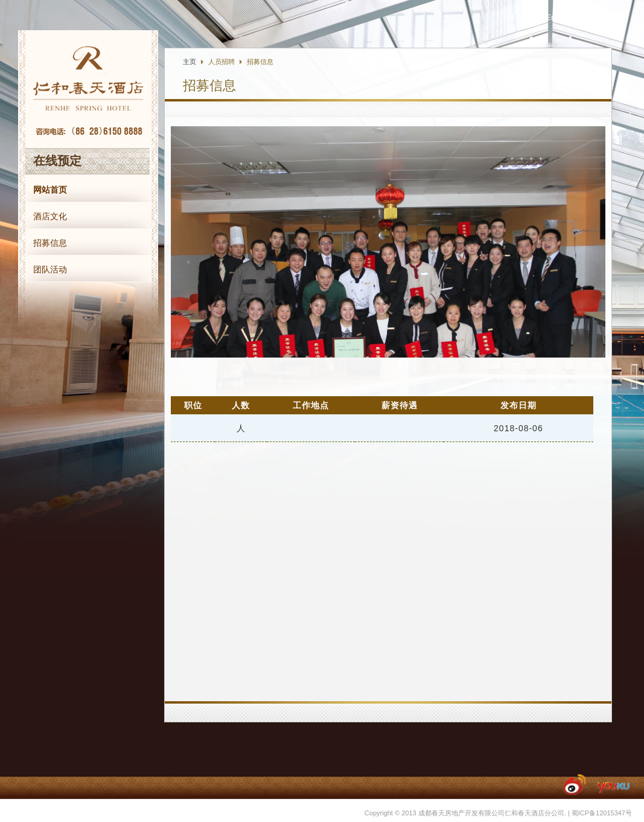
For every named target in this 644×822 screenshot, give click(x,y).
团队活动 (50, 269)
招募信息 (50, 243)
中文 (524, 18)
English (559, 17)
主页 (190, 62)
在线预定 (57, 161)
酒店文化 (50, 216)
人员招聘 (222, 62)
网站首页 (50, 190)
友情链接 (601, 18)
